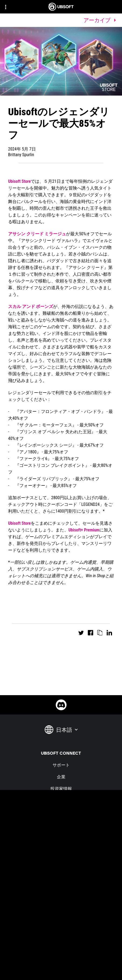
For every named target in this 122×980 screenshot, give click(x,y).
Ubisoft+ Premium (84, 530)
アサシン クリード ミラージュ (37, 234)
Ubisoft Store (19, 181)
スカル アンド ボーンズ (31, 307)
